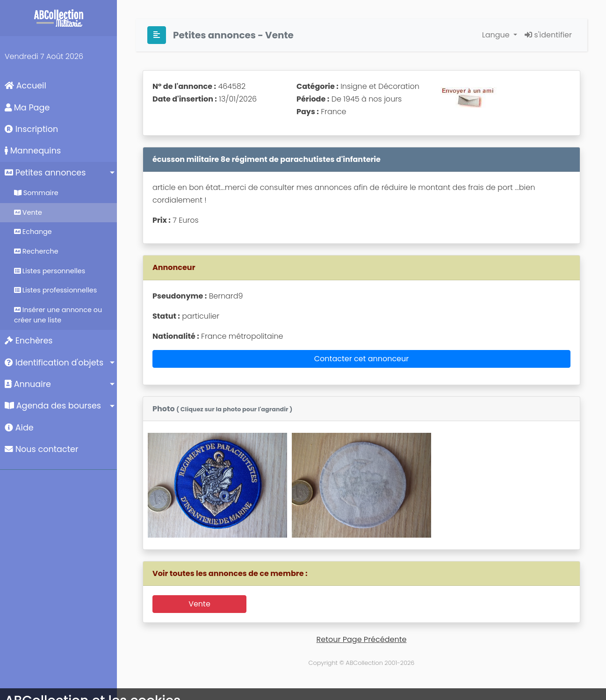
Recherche (36, 251)
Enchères (29, 341)
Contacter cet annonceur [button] (362, 359)
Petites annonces (45, 173)
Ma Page (27, 108)
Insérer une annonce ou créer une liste (58, 315)
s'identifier (548, 35)
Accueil (25, 86)
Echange (33, 232)
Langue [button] (497, 35)
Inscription (31, 129)
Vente (28, 212)
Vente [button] (199, 604)
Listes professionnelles (55, 290)
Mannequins (33, 151)
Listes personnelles (50, 271)
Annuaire (28, 384)
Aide (19, 428)
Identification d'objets (54, 363)
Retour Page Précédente (362, 639)
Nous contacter (42, 449)
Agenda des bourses (53, 406)
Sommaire (36, 193)
